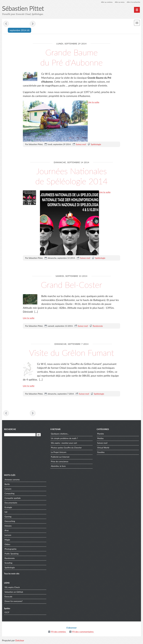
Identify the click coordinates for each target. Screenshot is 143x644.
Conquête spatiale (13, 499)
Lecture (8, 536)
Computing (10, 494)
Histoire (8, 526)
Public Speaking (12, 554)
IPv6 (7, 531)
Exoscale (8, 597)
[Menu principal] (137, 10)
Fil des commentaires (83, 632)
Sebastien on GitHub (14, 593)
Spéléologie (96, 144)
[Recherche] (20, 435)
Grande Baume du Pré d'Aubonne (71, 57)
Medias (100, 439)
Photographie (11, 550)
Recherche (10, 430)
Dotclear (20, 641)
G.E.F (7, 613)
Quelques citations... (60, 435)
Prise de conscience (60, 462)
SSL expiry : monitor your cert (64, 444)
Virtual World (103, 448)
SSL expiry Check (12, 588)
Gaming (8, 517)
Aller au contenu (104, 2)
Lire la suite (93, 102)
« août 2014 (6, 24)
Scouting (9, 564)
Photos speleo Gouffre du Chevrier (66, 448)
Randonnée (98, 326)
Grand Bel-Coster (71, 285)
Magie (7, 540)
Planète (101, 435)
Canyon (8, 489)
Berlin (7, 485)
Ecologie (8, 508)
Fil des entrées (58, 632)
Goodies (101, 453)
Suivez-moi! (81, 144)
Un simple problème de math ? (64, 439)
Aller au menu (118, 2)
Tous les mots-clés (12, 574)
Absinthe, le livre (58, 467)
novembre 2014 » (33, 24)
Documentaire (11, 503)
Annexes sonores (12, 480)
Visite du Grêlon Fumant (71, 352)
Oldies (7, 545)
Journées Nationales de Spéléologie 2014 (71, 176)
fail (6, 513)
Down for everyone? (14, 602)
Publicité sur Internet (60, 458)
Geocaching (10, 522)
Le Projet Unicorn (59, 453)
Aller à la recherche (133, 2)
